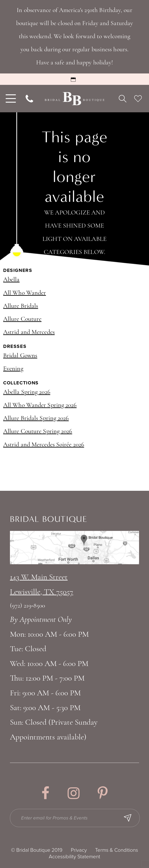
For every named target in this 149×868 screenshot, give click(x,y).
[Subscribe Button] (128, 818)
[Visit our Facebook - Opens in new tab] (45, 793)
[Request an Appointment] (74, 79)
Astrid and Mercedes (29, 332)
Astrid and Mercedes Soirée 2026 (44, 445)
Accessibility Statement (74, 857)
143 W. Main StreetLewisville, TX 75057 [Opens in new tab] (42, 585)
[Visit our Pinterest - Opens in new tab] (103, 793)
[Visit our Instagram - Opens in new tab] (74, 793)
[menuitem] (10, 99)
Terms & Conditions (117, 850)
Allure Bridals (21, 306)
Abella (11, 280)
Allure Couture (22, 319)
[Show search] (123, 98)
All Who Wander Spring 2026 (40, 405)
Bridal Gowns (20, 356)
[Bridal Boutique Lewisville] (75, 99)
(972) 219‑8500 (27, 606)
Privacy (79, 850)
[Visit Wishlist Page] (138, 98)
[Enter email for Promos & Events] (75, 818)
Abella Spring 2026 (27, 392)
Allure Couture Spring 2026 (38, 432)
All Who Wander (25, 293)
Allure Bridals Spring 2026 (36, 418)
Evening (13, 369)
